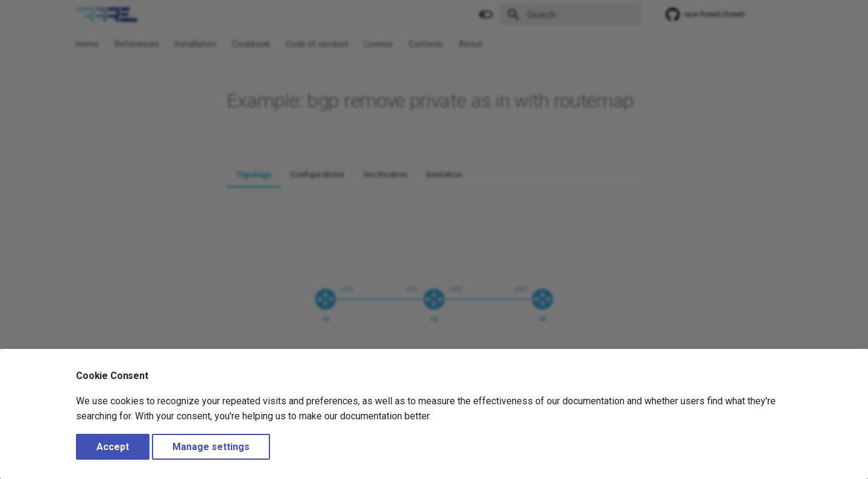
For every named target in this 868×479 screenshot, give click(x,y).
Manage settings (211, 447)
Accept (113, 447)
